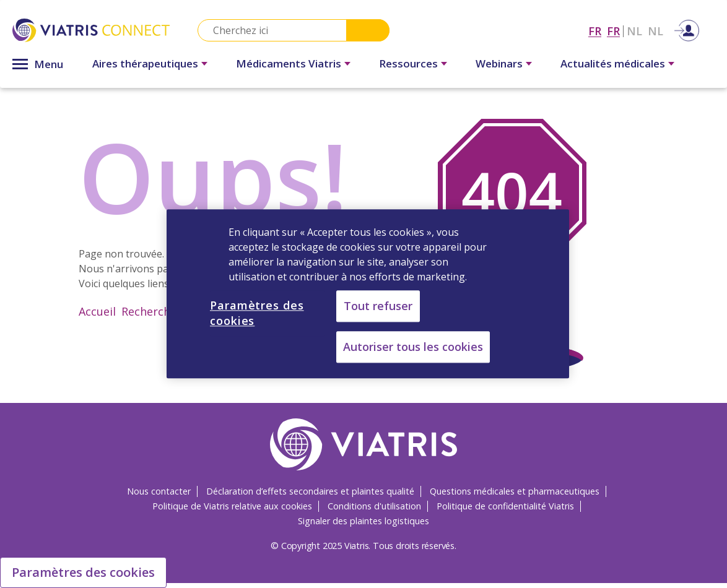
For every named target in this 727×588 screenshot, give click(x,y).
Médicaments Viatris (289, 63)
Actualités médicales (613, 63)
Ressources (408, 63)
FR (595, 31)
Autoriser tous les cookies (413, 347)
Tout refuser (378, 306)
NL (634, 31)
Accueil (97, 311)
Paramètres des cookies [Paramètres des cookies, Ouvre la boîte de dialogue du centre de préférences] (257, 313)
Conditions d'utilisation (374, 506)
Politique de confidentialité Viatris (505, 506)
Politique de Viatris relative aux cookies (232, 506)
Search (368, 30)
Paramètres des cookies (83, 572)
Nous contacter (159, 491)
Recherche (149, 311)
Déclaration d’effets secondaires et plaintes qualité (310, 491)
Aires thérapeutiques (145, 63)
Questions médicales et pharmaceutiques (515, 491)
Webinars (499, 63)
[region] (368, 294)
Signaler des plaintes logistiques (363, 521)
